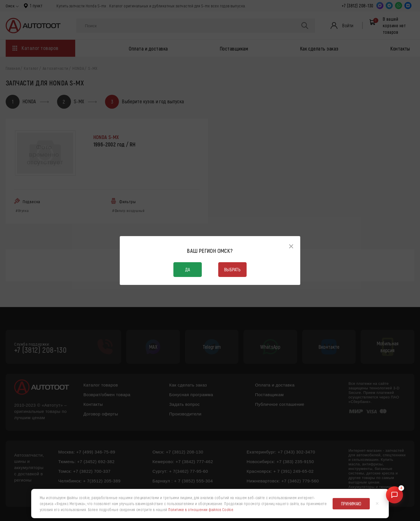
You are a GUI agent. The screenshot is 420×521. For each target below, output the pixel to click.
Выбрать (232, 269)
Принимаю (351, 504)
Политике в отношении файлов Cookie (201, 510)
